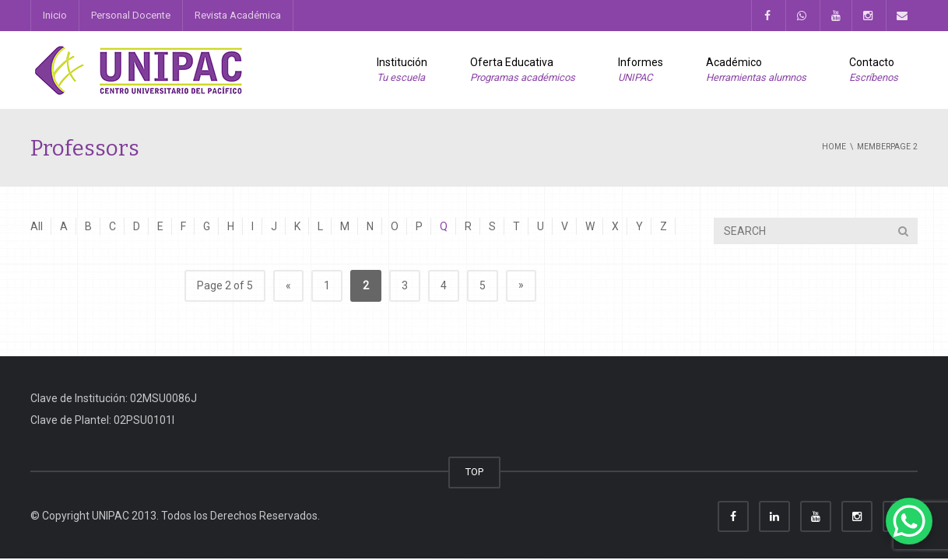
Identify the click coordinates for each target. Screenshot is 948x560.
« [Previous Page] (288, 285)
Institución (402, 71)
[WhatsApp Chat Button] (909, 521)
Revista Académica (238, 15)
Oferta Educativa (523, 71)
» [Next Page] (521, 285)
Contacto (874, 71)
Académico (756, 71)
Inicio (55, 15)
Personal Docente (131, 15)
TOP (474, 472)
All (37, 226)
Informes (641, 71)
